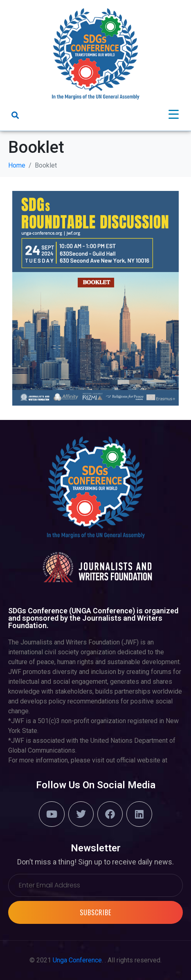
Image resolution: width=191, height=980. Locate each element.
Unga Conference (77, 960)
